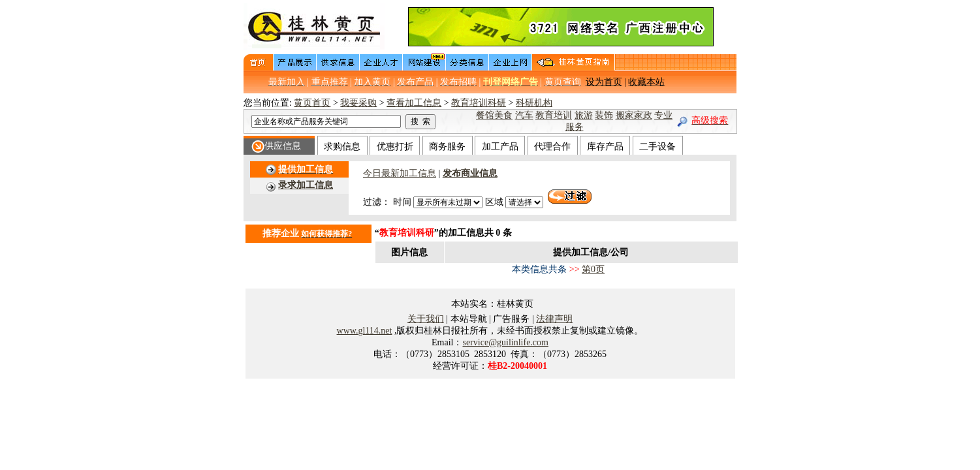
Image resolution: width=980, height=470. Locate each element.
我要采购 (358, 103)
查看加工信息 (414, 103)
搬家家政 (634, 115)
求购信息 (342, 147)
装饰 (604, 115)
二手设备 (657, 147)
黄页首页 (312, 103)
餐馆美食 (494, 115)
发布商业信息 (470, 173)
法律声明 (554, 319)
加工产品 (500, 147)
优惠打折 (395, 147)
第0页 (593, 269)
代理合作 (552, 147)
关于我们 (426, 319)
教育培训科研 (479, 103)
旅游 (584, 115)
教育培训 (554, 115)
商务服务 (447, 147)
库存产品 (605, 147)
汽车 (524, 115)
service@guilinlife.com (505, 342)
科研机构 (534, 103)
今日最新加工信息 (400, 173)
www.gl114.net (365, 331)
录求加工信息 (306, 185)
